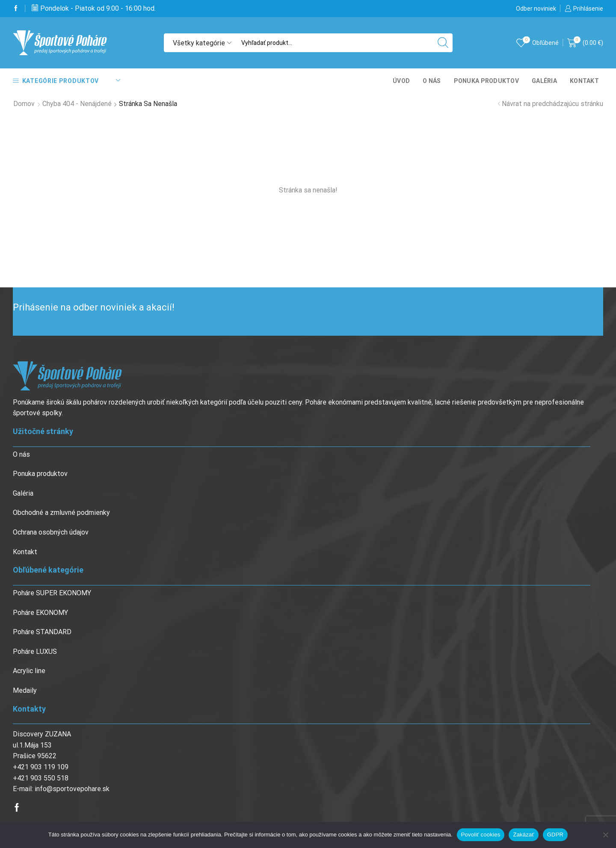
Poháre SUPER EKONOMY (52, 593)
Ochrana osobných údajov (51, 532)
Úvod (401, 81)
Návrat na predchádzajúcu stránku (552, 104)
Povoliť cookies (481, 835)
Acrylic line (29, 671)
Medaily (25, 690)
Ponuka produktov (486, 81)
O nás (432, 81)
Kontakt (584, 81)
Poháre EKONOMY (40, 613)
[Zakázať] (605, 835)
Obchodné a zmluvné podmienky (61, 513)
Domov (24, 104)
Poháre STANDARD (42, 632)
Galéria (544, 81)
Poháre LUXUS (35, 652)
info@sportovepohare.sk (72, 789)
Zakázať (523, 835)
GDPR (555, 835)
